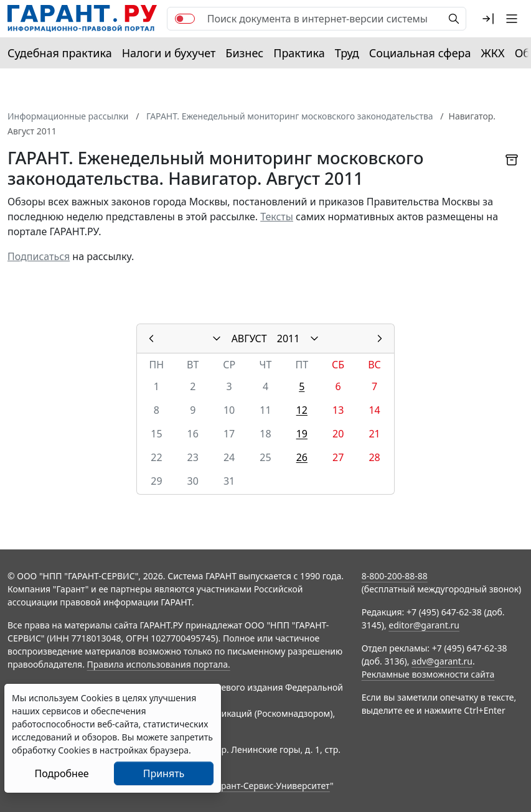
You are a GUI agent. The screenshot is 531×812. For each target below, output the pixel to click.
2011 (289, 338)
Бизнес (244, 53)
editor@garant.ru (424, 625)
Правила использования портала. (159, 664)
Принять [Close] (164, 773)
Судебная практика (60, 53)
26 (302, 457)
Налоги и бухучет (169, 53)
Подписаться (39, 256)
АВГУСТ (249, 338)
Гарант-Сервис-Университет (271, 786)
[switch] (185, 19)
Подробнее (61, 773)
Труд (347, 53)
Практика (299, 53)
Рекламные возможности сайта (428, 674)
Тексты (277, 217)
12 (302, 410)
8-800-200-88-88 (395, 576)
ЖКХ (493, 53)
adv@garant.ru (442, 661)
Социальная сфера (420, 53)
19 (302, 434)
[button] (488, 19)
